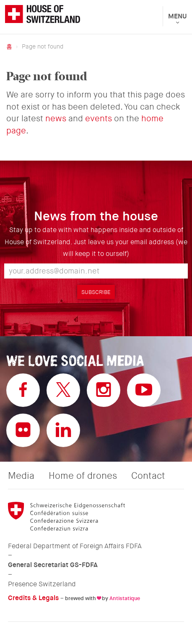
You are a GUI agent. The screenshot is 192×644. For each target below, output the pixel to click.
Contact (148, 476)
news (56, 119)
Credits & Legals (33, 598)
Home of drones (83, 476)
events (99, 119)
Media (21, 476)
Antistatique (125, 598)
